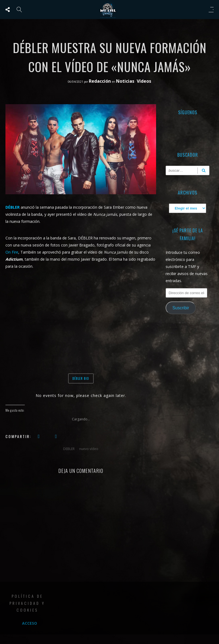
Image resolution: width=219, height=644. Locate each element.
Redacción (100, 81)
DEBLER (69, 449)
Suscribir (181, 308)
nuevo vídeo (89, 449)
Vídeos (144, 81)
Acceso (30, 623)
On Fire (12, 252)
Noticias (125, 81)
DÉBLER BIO (81, 378)
